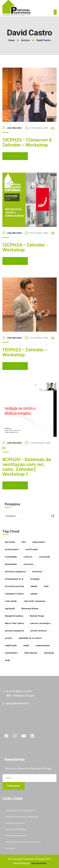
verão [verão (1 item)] (7, 660)
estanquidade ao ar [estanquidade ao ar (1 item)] (14, 579)
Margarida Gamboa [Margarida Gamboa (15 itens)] (14, 616)
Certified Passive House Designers (20, 811)
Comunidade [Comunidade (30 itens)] (11, 557)
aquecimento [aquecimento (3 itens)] (39, 542)
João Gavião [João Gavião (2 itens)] (11, 601)
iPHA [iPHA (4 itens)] (46, 586)
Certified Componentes (15, 823)
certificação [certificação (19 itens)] (31, 549)
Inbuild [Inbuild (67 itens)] (34, 586)
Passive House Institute (16, 836)
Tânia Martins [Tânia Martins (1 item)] (31, 653)
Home (11, 40)
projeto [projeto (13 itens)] (8, 638)
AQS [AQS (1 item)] (24, 542)
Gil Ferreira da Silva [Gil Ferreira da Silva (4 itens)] (14, 586)
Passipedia (10, 848)
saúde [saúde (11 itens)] (26, 646)
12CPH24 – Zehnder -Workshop (25, 247)
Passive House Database (16, 829)
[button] (55, 12)
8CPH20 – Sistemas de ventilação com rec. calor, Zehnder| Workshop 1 (27, 467)
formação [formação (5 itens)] (35, 579)
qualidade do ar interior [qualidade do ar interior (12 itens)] (30, 638)
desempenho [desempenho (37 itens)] (11, 564)
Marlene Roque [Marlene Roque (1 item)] (37, 616)
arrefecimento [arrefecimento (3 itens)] (12, 549)
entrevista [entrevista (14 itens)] (37, 572)
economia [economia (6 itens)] (28, 564)
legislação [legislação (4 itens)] (10, 609)
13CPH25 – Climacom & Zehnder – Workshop (27, 142)
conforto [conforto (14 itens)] (28, 557)
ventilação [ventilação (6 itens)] (49, 653)
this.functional (38, 863)
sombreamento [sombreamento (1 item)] (43, 646)
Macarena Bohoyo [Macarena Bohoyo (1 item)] (30, 609)
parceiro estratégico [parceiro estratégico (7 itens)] (41, 623)
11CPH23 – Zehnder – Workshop (25, 352)
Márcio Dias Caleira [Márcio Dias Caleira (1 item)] (14, 623)
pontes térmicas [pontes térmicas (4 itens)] (39, 631)
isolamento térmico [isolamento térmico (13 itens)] (14, 594)
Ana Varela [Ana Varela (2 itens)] (10, 542)
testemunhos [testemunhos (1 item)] (11, 653)
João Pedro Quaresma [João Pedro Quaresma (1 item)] (34, 601)
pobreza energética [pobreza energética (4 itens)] (14, 631)
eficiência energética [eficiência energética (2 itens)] (15, 572)
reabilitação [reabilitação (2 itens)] (11, 646)
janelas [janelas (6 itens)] (34, 594)
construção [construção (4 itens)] (44, 557)
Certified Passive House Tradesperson (22, 817)
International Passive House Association (23, 842)
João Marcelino (14, 128)
